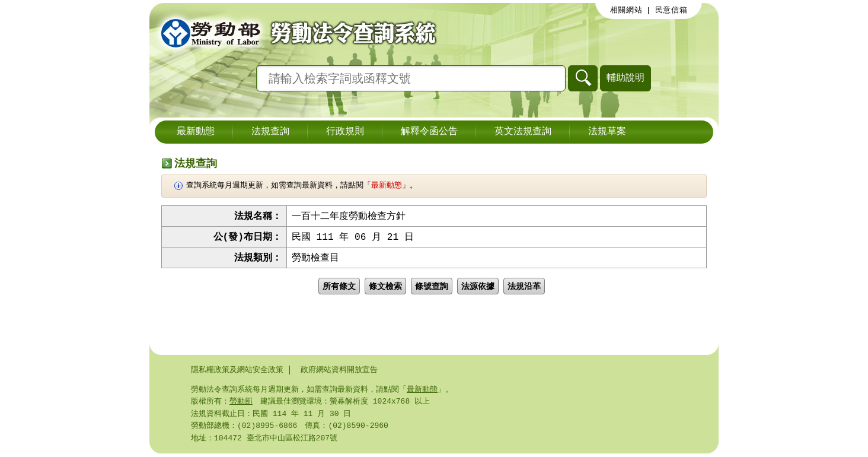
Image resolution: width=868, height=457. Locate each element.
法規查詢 (270, 132)
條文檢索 (385, 288)
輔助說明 (626, 77)
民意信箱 (671, 10)
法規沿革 (524, 288)
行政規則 (345, 132)
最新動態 (196, 132)
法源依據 (478, 288)
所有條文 (339, 288)
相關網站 (626, 10)
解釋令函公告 (429, 132)
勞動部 (241, 402)
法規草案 (607, 132)
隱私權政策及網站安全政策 (237, 370)
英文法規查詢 (523, 132)
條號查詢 (432, 288)
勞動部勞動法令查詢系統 (295, 33)
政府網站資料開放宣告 (339, 370)
